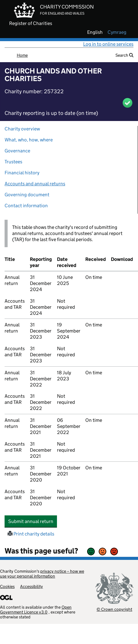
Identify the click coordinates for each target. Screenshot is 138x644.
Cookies (7, 586)
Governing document (27, 195)
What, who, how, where (29, 140)
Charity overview (22, 129)
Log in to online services (108, 44)
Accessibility (32, 586)
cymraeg (117, 32)
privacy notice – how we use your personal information (42, 574)
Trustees (13, 162)
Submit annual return (33, 521)
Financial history (22, 173)
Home (22, 55)
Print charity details (31, 534)
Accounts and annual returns (35, 184)
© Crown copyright (114, 609)
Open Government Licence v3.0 (36, 610)
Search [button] (124, 55)
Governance (17, 151)
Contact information (26, 206)
